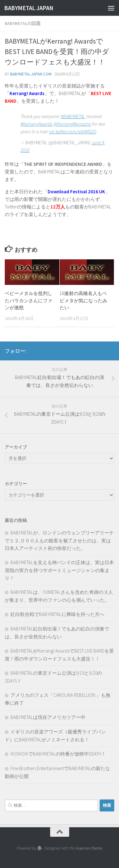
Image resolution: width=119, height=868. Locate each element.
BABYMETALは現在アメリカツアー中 (48, 717)
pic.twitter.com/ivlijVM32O (73, 132)
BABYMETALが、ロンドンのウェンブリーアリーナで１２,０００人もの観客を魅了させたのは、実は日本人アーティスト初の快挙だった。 (59, 540)
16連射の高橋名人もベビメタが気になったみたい (83, 300)
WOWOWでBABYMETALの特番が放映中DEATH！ (58, 754)
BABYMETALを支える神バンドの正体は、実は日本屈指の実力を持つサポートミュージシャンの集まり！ (59, 570)
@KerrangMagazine (72, 124)
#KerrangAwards (36, 124)
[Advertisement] (60, 62)
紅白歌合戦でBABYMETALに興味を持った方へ (57, 614)
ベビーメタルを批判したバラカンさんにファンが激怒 (29, 300)
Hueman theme (89, 848)
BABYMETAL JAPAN (29, 8)
